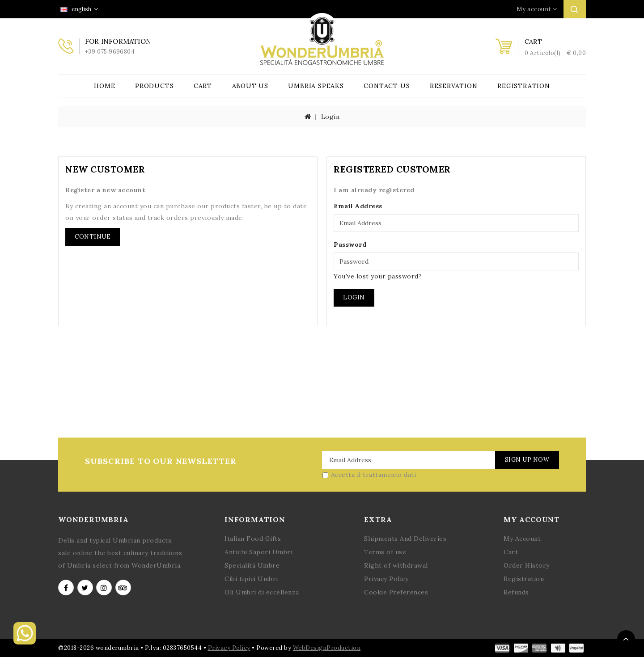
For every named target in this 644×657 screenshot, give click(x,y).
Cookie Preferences (396, 592)
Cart (203, 86)
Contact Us (387, 86)
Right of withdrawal (396, 565)
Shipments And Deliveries (405, 539)
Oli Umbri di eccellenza (262, 592)
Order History (527, 565)
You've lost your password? (378, 276)
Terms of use (385, 552)
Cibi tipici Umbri (251, 579)
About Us (250, 86)
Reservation (454, 86)
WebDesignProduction (327, 648)
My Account (522, 539)
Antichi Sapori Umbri (258, 552)
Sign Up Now (527, 460)
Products (154, 86)
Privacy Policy (386, 579)
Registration (524, 86)
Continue (93, 237)
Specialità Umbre (252, 565)
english (79, 9)
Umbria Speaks (316, 86)
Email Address (358, 206)
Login (330, 117)
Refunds (516, 592)
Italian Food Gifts (253, 539)
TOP (626, 639)
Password (350, 244)
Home (104, 86)
